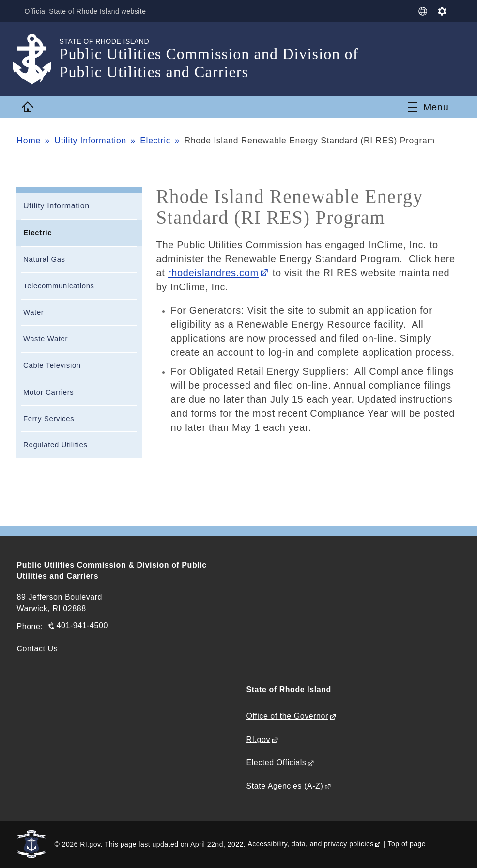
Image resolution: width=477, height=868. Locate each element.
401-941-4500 (82, 625)
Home (28, 141)
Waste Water (46, 339)
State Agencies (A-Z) (285, 786)
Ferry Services (49, 419)
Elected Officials (276, 763)
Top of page (407, 844)
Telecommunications (59, 286)
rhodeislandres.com (213, 273)
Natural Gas (44, 259)
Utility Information (90, 141)
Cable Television (52, 365)
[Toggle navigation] (428, 107)
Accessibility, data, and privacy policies (311, 844)
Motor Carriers (48, 392)
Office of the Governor (287, 716)
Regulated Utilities (55, 445)
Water (33, 312)
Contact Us (37, 649)
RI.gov (258, 739)
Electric (155, 141)
